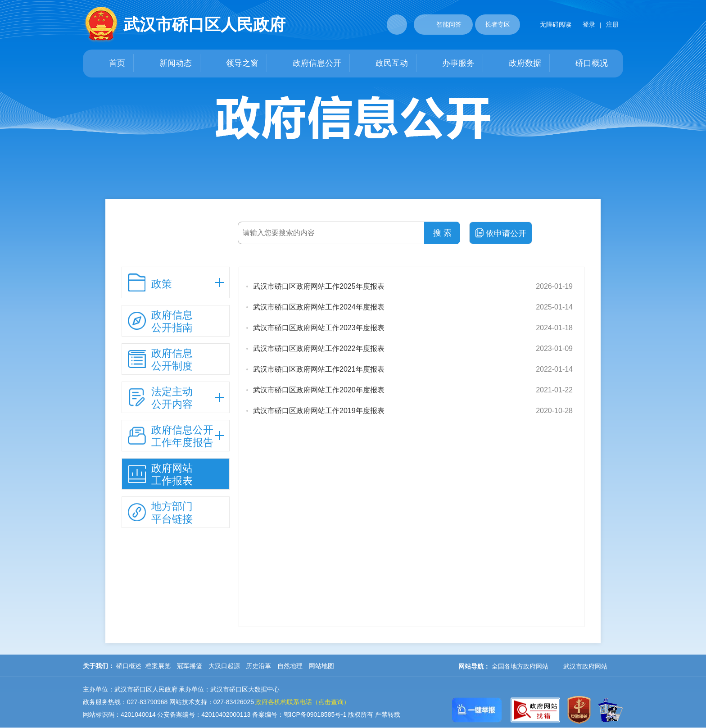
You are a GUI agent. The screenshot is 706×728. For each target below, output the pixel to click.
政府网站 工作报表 (160, 474)
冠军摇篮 (190, 666)
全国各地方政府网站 (520, 666)
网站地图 (321, 666)
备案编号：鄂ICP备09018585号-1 (299, 714)
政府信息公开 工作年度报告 (171, 436)
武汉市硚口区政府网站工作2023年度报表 (319, 328)
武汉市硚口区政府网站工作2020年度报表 (319, 390)
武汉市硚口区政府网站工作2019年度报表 (319, 411)
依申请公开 (501, 233)
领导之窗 (233, 64)
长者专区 (498, 24)
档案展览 (158, 666)
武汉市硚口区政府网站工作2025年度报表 (319, 286)
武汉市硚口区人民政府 (204, 25)
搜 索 (442, 233)
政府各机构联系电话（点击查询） (303, 702)
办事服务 (449, 64)
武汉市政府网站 (585, 666)
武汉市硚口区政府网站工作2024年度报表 (319, 307)
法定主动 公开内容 (160, 398)
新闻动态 (167, 64)
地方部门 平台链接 (160, 513)
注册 (612, 24)
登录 (589, 24)
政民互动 (383, 64)
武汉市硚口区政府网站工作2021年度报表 (319, 369)
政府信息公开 (308, 64)
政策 (150, 282)
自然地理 (290, 666)
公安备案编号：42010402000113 (204, 714)
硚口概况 (583, 64)
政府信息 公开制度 (160, 359)
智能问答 (440, 24)
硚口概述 (129, 666)
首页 (108, 64)
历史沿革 (258, 666)
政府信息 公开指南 (160, 321)
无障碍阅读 (547, 24)
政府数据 (516, 64)
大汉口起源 (224, 666)
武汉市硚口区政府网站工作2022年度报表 (319, 348)
